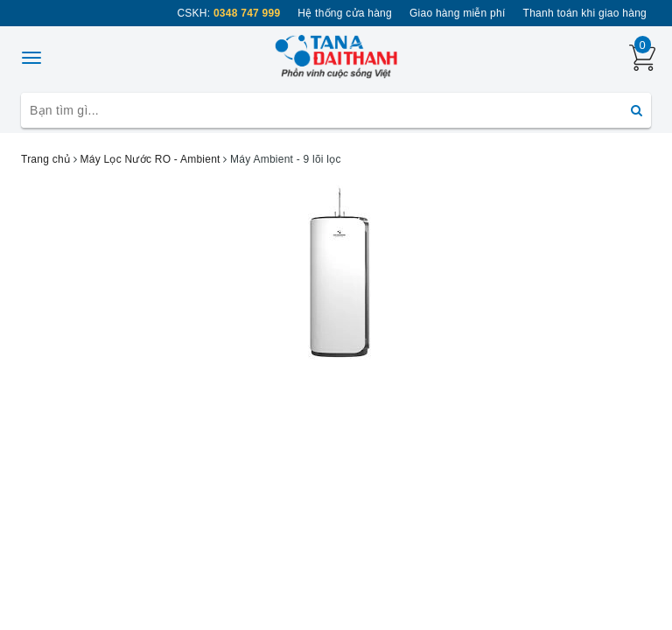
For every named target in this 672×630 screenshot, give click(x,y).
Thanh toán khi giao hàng (585, 13)
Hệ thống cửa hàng (345, 13)
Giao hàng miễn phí (458, 13)
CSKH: (228, 13)
